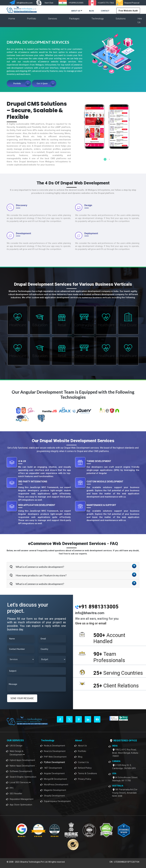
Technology (98, 19)
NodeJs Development (54, 746)
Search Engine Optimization (23, 777)
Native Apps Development (22, 766)
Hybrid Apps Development (22, 760)
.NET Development (53, 768)
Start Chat (49, 3)
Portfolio (32, 19)
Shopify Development (54, 796)
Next (141, 127)
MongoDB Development (55, 779)
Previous (73, 127)
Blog (91, 11)
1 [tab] (105, 159)
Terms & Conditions (87, 773)
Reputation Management (22, 799)
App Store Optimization (21, 805)
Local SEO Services (20, 782)
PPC (12, 788)
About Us (76, 11)
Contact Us (83, 762)
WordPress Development (56, 785)
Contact (105, 11)
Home (12, 19)
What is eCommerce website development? (40, 567)
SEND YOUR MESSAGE (22, 698)
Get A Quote (42, 83)
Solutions (121, 19)
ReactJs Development (55, 751)
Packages (74, 19)
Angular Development (54, 773)
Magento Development (55, 790)
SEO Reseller (16, 794)
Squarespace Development (57, 801)
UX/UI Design (16, 746)
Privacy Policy (85, 779)
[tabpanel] (107, 130)
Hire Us (140, 20)
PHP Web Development (55, 757)
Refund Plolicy (85, 768)
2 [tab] (109, 159)
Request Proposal (132, 3)
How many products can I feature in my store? (41, 575)
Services (53, 19)
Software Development (21, 771)
